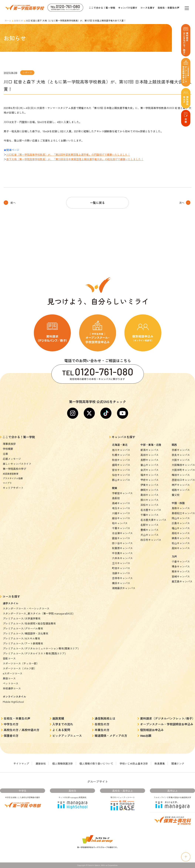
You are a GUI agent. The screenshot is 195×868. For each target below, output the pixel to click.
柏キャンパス (120, 523)
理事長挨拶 (9, 444)
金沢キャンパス (150, 470)
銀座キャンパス (121, 538)
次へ (182, 203)
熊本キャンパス (181, 571)
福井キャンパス (150, 475)
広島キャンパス (181, 523)
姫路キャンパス (181, 490)
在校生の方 (102, 724)
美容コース (9, 678)
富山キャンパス (150, 465)
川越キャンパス (121, 513)
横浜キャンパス (121, 583)
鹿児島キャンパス (182, 581)
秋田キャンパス (121, 460)
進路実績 (58, 718)
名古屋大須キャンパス (153, 520)
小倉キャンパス (181, 561)
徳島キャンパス (181, 538)
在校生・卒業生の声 (168, 8)
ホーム (8, 20)
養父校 (176, 495)
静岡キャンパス (150, 490)
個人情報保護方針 (63, 763)
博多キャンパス (181, 566)
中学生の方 (11, 724)
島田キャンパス (150, 495)
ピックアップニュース (67, 736)
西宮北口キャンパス (183, 480)
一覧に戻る (97, 203)
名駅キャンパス (150, 525)
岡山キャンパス (181, 518)
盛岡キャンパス (121, 465)
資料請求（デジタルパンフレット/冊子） (168, 718)
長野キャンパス (150, 460)
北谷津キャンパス (122, 533)
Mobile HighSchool (13, 702)
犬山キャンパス (150, 535)
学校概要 (8, 449)
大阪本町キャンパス (183, 470)
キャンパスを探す (128, 8)
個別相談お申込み (152, 730)
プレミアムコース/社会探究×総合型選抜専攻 (29, 623)
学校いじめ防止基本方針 (134, 763)
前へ (13, 203)
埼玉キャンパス (121, 508)
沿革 (5, 454)
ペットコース (11, 683)
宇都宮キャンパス (122, 493)
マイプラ (7, 483)
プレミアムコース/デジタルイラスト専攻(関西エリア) (34, 653)
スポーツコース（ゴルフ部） (20, 668)
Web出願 (146, 736)
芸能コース (9, 658)
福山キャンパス (181, 528)
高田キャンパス (150, 455)
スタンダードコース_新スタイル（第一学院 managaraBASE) (38, 613)
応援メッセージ (12, 459)
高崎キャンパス (121, 503)
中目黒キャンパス (122, 553)
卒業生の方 (102, 730)
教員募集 (160, 763)
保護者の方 (11, 736)
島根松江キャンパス (183, 513)
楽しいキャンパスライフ (17, 464)
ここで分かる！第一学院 (102, 8)
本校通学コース (12, 688)
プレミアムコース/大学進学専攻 (22, 618)
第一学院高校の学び (14, 469)
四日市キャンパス (151, 540)
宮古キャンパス (121, 470)
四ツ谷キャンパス (122, 543)
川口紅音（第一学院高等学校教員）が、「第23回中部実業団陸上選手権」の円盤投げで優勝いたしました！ (68, 155)
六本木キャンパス (122, 558)
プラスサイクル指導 (13, 478)
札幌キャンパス (121, 455)
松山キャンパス (181, 543)
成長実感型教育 (11, 474)
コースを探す (147, 8)
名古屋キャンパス (151, 510)
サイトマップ (21, 763)
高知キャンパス (181, 548)
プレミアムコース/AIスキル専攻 (21, 638)
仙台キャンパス (121, 475)
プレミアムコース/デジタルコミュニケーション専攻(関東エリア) (41, 648)
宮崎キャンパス (181, 576)
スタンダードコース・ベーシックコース (26, 608)
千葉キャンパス (121, 528)
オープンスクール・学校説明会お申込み (167, 724)
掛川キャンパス (150, 500)
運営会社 (41, 763)
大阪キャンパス (181, 460)
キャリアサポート (13, 488)
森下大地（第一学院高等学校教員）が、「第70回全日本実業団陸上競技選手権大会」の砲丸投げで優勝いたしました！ (75, 159)
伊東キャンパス (150, 485)
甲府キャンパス (150, 480)
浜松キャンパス (150, 505)
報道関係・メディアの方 (111, 736)
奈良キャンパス (181, 455)
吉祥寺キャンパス (122, 578)
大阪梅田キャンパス (183, 465)
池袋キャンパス (121, 573)
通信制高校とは (105, 718)
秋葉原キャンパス (122, 548)
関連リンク (178, 763)
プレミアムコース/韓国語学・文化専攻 (26, 633)
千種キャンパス (150, 515)
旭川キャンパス (121, 450)
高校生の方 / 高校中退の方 (22, 730)
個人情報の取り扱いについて (96, 763)
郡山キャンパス (121, 480)
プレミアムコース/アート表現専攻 (23, 643)
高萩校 (116, 498)
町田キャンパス (121, 568)
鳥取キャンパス (181, 508)
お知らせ (18, 20)
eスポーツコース (13, 673)
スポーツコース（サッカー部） (21, 663)
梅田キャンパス (181, 475)
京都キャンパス (181, 450)
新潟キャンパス (150, 450)
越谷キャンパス (121, 518)
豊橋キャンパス (150, 530)
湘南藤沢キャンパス (124, 588)
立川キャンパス (121, 563)
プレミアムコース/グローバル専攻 (23, 628)
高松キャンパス (181, 533)
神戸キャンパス (181, 485)
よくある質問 (61, 730)
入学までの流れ (63, 724)
